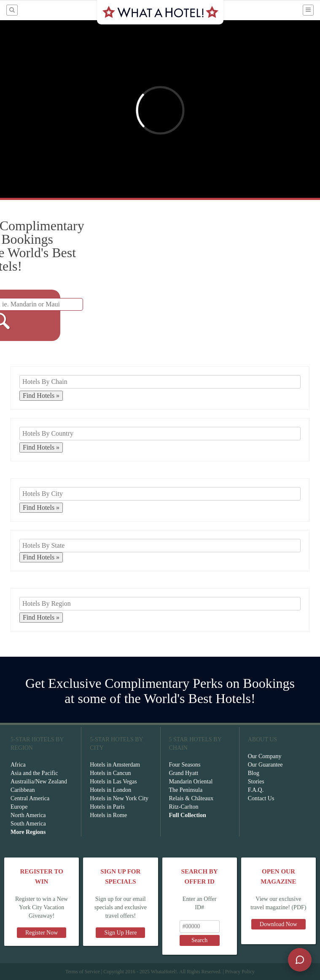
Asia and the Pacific (34, 773)
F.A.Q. (256, 790)
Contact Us (261, 798)
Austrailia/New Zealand (39, 782)
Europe (19, 807)
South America (28, 824)
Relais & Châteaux (191, 798)
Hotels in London (110, 790)
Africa (18, 765)
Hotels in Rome (108, 815)
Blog (254, 773)
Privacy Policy (240, 972)
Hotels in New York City (119, 798)
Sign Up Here (120, 933)
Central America (30, 798)
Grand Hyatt (184, 773)
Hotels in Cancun (110, 773)
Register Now (42, 933)
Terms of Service (83, 972)
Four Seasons (185, 765)
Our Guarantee (265, 765)
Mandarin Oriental (191, 782)
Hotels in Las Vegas (113, 782)
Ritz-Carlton (184, 807)
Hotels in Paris (107, 807)
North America (28, 815)
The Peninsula (186, 790)
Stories (256, 782)
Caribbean (23, 790)
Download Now (278, 924)
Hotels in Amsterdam (115, 765)
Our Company (265, 756)
